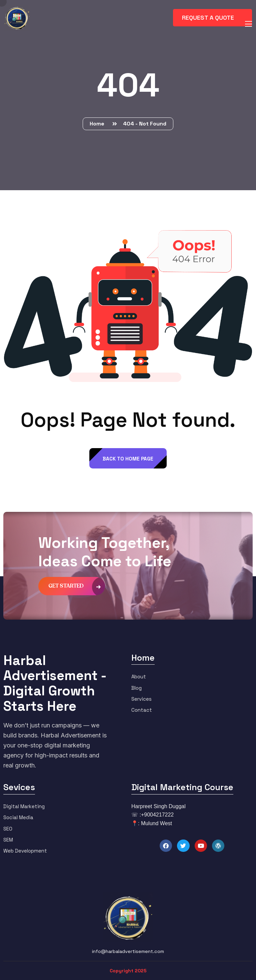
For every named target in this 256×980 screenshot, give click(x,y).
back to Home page (128, 459)
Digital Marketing (24, 806)
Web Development (25, 851)
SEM (8, 840)
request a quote (213, 17)
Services (141, 699)
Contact (142, 710)
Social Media (18, 817)
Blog (136, 688)
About (139, 677)
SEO (8, 829)
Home (98, 124)
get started (77, 586)
